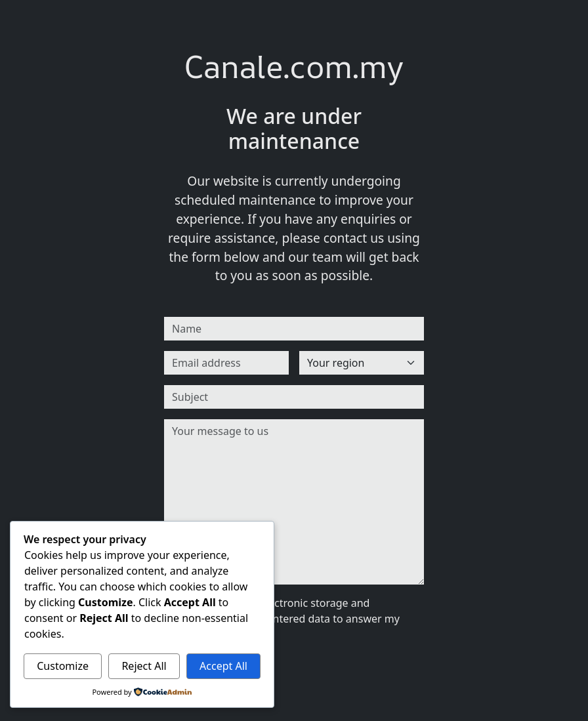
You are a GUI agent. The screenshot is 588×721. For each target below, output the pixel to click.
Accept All (223, 666)
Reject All (144, 666)
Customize (63, 666)
